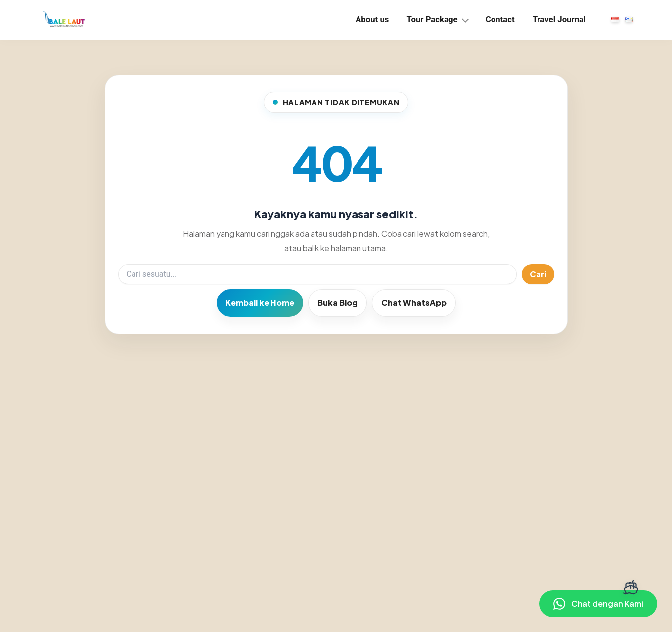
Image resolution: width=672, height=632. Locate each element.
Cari (538, 274)
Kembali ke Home (260, 303)
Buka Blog (337, 303)
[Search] (317, 274)
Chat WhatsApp (414, 303)
